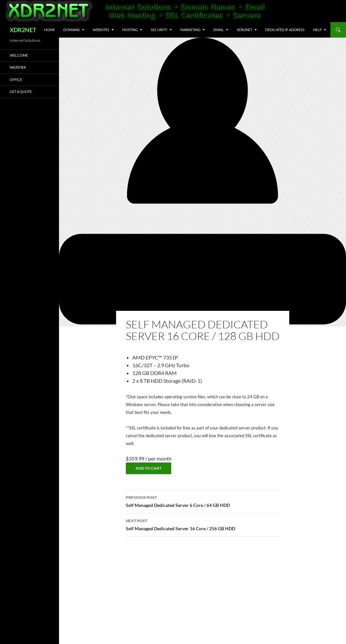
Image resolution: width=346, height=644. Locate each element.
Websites (101, 30)
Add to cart (149, 468)
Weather (18, 67)
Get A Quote (21, 92)
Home (49, 30)
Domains (72, 30)
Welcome (19, 55)
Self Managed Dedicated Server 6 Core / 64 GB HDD (203, 501)
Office (16, 80)
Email (219, 30)
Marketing (190, 30)
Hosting (130, 30)
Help (317, 30)
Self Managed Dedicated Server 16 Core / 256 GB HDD (203, 524)
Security (159, 30)
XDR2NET (23, 30)
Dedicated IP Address (285, 30)
